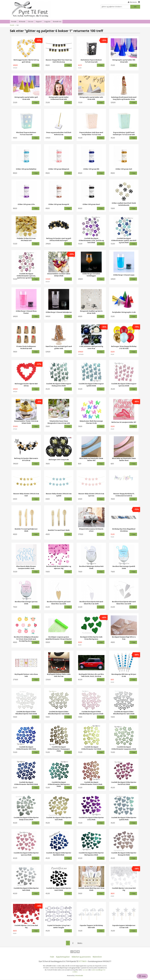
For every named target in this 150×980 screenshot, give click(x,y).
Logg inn (47, 22)
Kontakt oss (57, 22)
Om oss (31, 22)
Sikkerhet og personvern (81, 957)
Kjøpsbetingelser (63, 957)
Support (39, 22)
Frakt (52, 957)
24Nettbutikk (79, 976)
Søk (135, 7)
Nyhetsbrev (97, 957)
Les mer (85, 970)
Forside (14, 22)
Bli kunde (22, 22)
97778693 (83, 962)
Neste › (80, 943)
